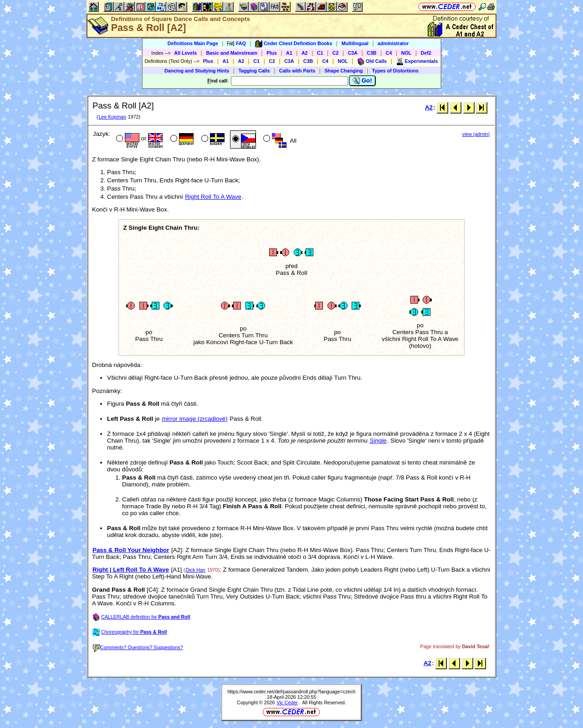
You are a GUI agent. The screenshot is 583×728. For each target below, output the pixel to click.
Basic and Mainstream (232, 53)
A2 (305, 53)
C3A (353, 53)
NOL (407, 53)
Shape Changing (343, 71)
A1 (289, 53)
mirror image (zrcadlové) (194, 419)
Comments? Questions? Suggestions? (138, 647)
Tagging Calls (254, 71)
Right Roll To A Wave (213, 197)
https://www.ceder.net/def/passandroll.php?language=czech (291, 692)
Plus (272, 53)
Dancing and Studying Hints (197, 71)
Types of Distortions (395, 71)
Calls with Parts (297, 71)
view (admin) (476, 134)
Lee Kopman (112, 117)
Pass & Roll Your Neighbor (131, 550)
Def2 (426, 53)
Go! (362, 81)
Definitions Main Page (193, 43)
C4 (389, 53)
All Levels (185, 53)
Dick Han (196, 570)
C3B (371, 53)
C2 (336, 53)
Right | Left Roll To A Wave (131, 570)
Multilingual (355, 43)
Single (378, 441)
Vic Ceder (287, 702)
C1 (320, 53)
